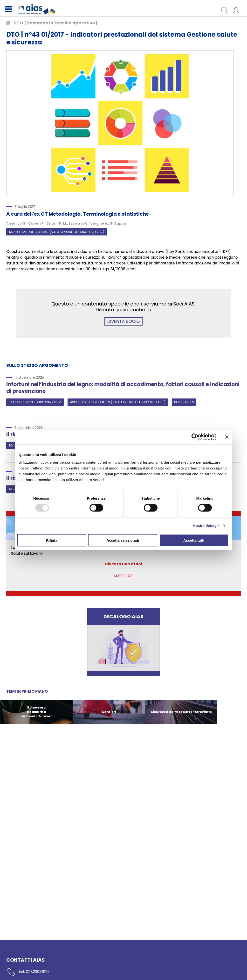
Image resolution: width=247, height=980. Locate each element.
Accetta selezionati (123, 540)
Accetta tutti (194, 540)
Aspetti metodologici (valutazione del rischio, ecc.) (57, 232)
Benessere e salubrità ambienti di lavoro (37, 712)
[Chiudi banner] (227, 437)
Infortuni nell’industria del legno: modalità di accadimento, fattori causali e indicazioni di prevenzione (123, 388)
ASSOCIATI (123, 576)
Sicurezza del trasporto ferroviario (181, 712)
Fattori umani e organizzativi (35, 402)
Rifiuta (52, 540)
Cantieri (109, 712)
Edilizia (15, 446)
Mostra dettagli (206, 526)
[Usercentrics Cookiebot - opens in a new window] (195, 437)
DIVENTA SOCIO (123, 321)
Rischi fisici (184, 402)
